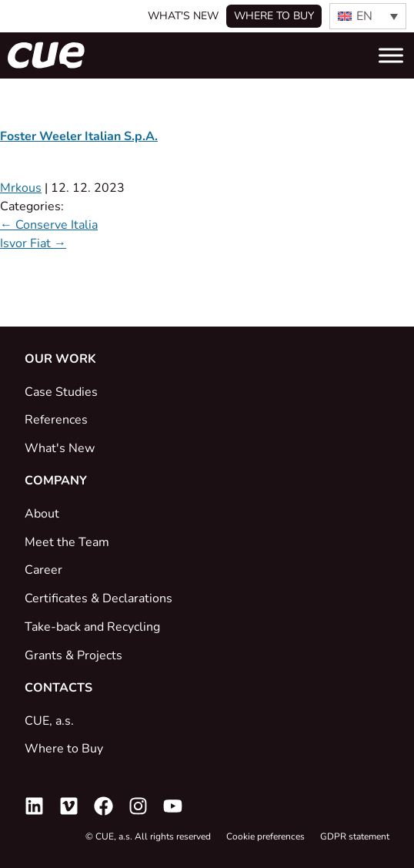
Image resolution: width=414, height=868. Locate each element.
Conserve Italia (49, 225)
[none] (368, 16)
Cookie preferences (265, 836)
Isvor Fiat (33, 243)
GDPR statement (355, 836)
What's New (183, 16)
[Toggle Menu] (391, 55)
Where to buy (274, 16)
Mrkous (21, 188)
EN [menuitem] (364, 16)
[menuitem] (368, 16)
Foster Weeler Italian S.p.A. (79, 136)
